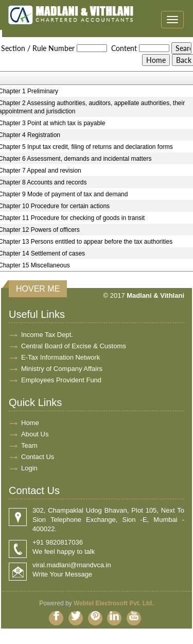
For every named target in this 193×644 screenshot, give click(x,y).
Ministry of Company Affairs (62, 369)
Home (30, 423)
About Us (35, 434)
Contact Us (38, 457)
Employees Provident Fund (61, 380)
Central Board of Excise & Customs (74, 346)
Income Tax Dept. (47, 335)
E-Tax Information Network (60, 357)
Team (29, 445)
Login (29, 468)
